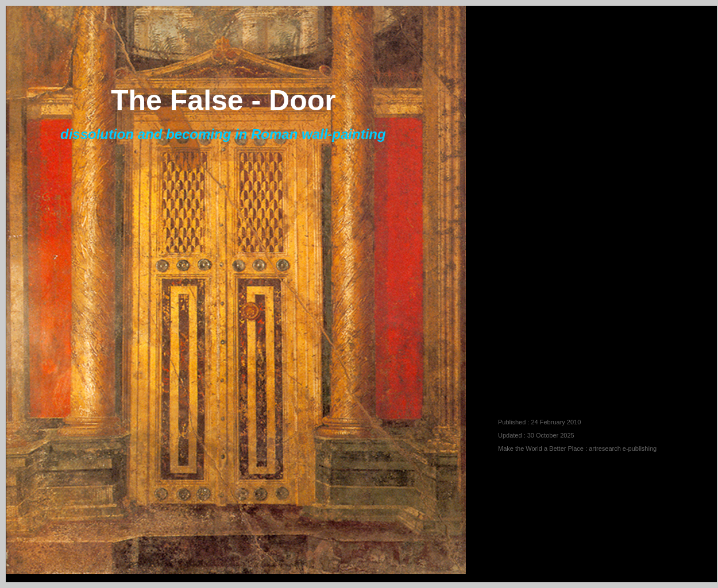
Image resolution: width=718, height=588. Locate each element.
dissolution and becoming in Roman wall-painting (223, 134)
